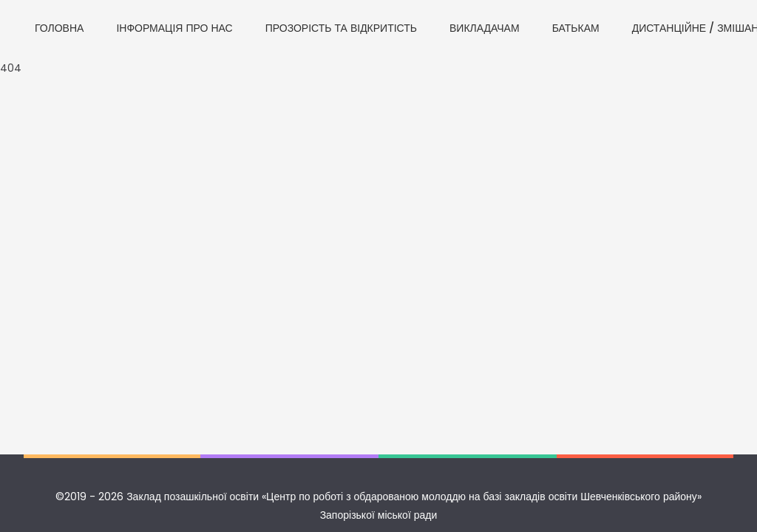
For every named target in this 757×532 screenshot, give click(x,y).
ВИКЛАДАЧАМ (485, 28)
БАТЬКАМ (576, 28)
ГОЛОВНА (59, 28)
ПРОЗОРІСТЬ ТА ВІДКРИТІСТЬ (341, 28)
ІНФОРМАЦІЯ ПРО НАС (174, 28)
